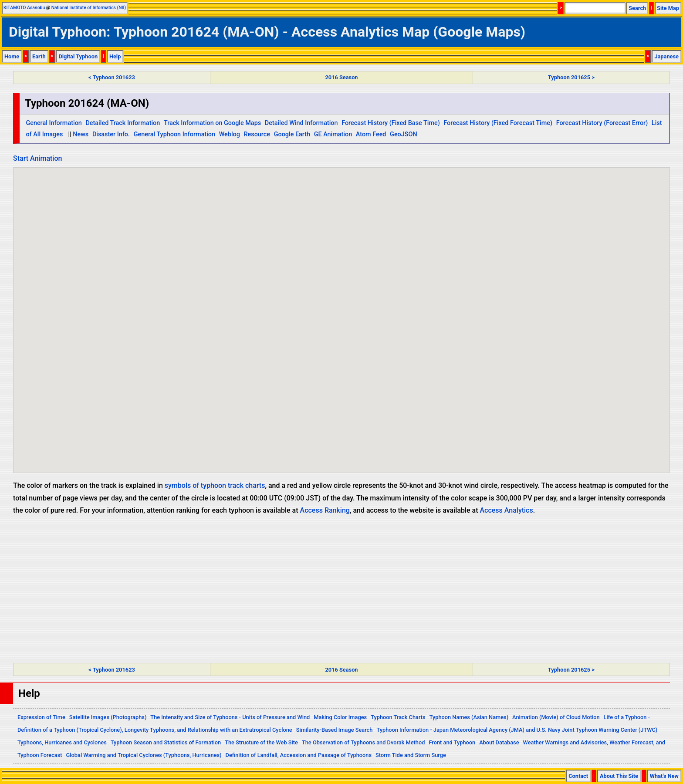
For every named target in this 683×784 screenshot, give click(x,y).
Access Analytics (506, 510)
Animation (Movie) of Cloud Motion (556, 717)
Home (12, 56)
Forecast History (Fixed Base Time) (391, 123)
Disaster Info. (111, 134)
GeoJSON (404, 134)
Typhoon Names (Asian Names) (469, 717)
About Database (499, 742)
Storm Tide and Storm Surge (411, 755)
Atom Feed (371, 134)
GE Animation (333, 134)
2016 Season (341, 77)
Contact (578, 776)
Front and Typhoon (452, 742)
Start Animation (37, 158)
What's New (664, 776)
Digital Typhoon (78, 56)
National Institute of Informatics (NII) (89, 8)
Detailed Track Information (123, 123)
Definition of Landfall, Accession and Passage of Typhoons (299, 755)
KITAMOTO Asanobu (24, 8)
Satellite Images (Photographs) (108, 717)
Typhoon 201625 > (571, 77)
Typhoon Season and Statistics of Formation (166, 742)
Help (115, 56)
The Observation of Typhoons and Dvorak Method (363, 742)
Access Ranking (325, 510)
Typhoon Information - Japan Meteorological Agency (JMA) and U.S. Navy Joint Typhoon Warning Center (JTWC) (517, 730)
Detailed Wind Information (301, 123)
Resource (257, 134)
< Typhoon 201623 (112, 77)
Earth (39, 56)
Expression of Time (41, 717)
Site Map (668, 8)
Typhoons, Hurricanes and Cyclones (62, 742)
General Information (54, 123)
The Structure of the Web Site (261, 742)
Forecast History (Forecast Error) (602, 123)
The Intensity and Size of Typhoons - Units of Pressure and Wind (230, 717)
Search (637, 8)
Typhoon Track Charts (398, 717)
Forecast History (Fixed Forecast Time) (498, 123)
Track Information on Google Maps (212, 123)
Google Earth (292, 134)
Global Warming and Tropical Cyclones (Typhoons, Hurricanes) (144, 755)
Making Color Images (340, 717)
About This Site (619, 776)
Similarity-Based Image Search (335, 730)
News (81, 134)
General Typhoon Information (174, 134)
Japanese (666, 56)
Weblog (230, 134)
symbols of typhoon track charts (215, 485)
